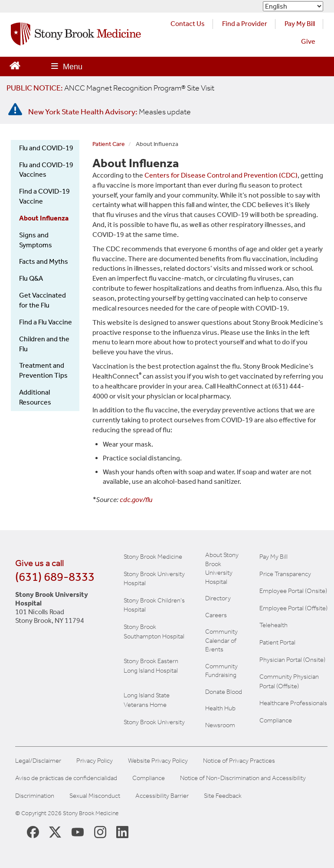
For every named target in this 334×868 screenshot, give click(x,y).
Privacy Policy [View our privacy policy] (95, 761)
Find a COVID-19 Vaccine (44, 196)
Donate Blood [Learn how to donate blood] (224, 692)
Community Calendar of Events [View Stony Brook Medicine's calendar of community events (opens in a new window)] (221, 640)
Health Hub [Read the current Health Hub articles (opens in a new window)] (220, 708)
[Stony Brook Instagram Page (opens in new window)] (100, 832)
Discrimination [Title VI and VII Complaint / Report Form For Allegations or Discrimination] (35, 796)
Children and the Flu (44, 344)
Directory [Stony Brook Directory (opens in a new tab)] (218, 598)
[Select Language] (293, 6)
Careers (216, 615)
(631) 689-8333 (55, 577)
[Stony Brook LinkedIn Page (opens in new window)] (122, 832)
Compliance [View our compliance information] (276, 720)
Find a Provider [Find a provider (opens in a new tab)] (245, 24)
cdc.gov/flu (136, 500)
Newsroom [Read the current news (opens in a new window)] (220, 725)
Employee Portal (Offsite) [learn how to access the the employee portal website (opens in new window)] (293, 608)
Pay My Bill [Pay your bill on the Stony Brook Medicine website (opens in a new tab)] (300, 24)
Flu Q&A (31, 278)
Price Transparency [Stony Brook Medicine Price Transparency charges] (285, 574)
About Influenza (44, 218)
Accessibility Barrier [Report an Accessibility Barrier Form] (162, 796)
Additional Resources (35, 397)
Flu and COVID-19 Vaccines (46, 170)
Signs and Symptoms (36, 240)
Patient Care (109, 144)
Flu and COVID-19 (46, 148)
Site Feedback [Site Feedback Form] (223, 796)
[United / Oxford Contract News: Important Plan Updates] (110, 88)
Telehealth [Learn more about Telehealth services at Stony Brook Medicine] (273, 625)
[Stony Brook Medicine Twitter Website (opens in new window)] (78, 832)
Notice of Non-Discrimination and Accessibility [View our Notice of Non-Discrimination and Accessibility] (243, 778)
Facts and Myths (44, 261)
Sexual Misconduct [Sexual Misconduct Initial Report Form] (95, 796)
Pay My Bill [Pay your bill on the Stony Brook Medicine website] (273, 557)
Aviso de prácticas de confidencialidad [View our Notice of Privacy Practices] (66, 778)
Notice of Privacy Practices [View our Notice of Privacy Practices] (239, 761)
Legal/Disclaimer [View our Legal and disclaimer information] (38, 761)
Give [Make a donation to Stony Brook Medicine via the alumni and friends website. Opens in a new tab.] (308, 41)
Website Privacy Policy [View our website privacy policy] (158, 761)
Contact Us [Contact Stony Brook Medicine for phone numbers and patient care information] (188, 24)
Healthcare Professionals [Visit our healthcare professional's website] (293, 703)
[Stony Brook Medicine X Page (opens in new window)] (55, 832)
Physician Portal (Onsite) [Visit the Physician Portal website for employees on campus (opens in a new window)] (292, 660)
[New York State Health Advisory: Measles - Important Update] (15, 110)
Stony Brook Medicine (153, 557)
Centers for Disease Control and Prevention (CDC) (221, 175)
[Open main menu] (67, 66)
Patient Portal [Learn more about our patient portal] (277, 642)
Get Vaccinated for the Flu (43, 300)
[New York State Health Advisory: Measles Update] (110, 112)
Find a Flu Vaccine (46, 322)
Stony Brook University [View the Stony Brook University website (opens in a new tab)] (154, 722)
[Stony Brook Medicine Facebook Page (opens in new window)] (33, 831)
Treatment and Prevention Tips (43, 370)
